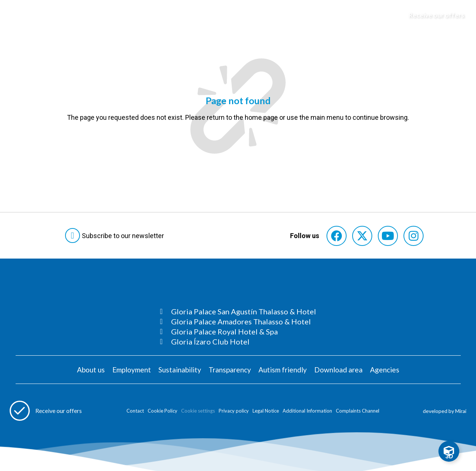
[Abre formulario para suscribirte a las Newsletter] (116, 235)
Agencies (385, 370)
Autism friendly (283, 370)
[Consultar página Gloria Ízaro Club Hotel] (238, 342)
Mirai (461, 411)
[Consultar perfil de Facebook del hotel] (337, 236)
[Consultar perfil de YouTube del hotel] (388, 236)
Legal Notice (266, 411)
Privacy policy (234, 411)
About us (91, 370)
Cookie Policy (163, 411)
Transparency (230, 370)
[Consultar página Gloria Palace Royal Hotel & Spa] (238, 331)
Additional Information (307, 411)
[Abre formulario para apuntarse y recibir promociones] (433, 15)
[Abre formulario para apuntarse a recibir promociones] (46, 411)
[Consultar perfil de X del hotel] (362, 236)
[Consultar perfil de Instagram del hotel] (414, 236)
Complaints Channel (358, 411)
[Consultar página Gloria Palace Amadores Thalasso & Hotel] (238, 321)
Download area (338, 370)
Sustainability (180, 370)
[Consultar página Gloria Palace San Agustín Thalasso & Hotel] (238, 311)
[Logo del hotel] (238, 15)
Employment (132, 370)
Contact (135, 411)
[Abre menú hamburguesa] (15, 15)
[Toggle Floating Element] (449, 451)
